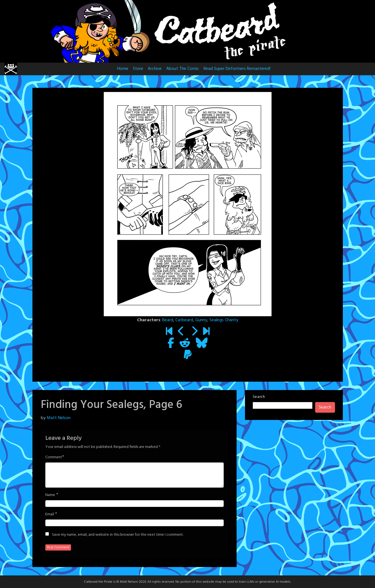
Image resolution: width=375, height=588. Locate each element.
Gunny (201, 320)
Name (50, 495)
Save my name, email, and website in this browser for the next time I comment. (118, 535)
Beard (168, 320)
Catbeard (184, 320)
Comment (54, 457)
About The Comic (183, 69)
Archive (155, 69)
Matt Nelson (59, 418)
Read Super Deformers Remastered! (237, 69)
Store (138, 69)
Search (259, 397)
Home (123, 69)
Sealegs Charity (224, 320)
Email (50, 514)
